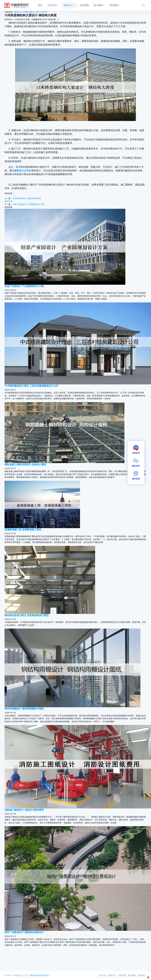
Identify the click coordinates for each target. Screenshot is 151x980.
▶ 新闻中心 (31, 12)
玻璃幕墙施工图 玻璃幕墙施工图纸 (23, 529)
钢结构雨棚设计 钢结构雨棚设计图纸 (24, 709)
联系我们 (142, 975)
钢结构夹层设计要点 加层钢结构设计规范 (27, 615)
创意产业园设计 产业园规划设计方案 (28, 204)
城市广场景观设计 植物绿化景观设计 (24, 932)
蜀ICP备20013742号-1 (40, 975)
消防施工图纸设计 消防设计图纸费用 (24, 810)
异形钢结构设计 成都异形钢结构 (27, 198)
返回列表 (8, 201)
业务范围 (122, 975)
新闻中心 (112, 975)
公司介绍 (102, 975)
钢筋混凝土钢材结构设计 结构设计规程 (25, 464)
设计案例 (132, 975)
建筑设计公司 (20, 12)
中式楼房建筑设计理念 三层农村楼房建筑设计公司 (31, 386)
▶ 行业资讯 (42, 12)
